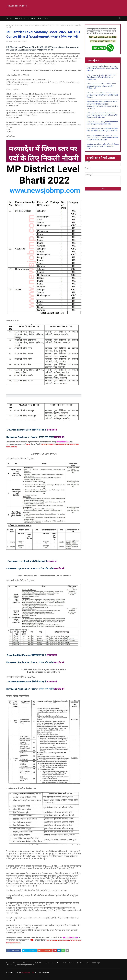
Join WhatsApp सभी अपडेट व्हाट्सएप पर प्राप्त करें (21, 965)
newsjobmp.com (28, 972)
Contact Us (38, 963)
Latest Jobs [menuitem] (20, 18)
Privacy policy (27, 963)
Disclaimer (17, 963)
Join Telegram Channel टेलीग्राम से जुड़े (88, 963)
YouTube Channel (69, 963)
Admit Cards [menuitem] (43, 18)
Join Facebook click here (52, 963)
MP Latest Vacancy (18, 25)
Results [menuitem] (31, 18)
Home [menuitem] (9, 18)
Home (8, 25)
